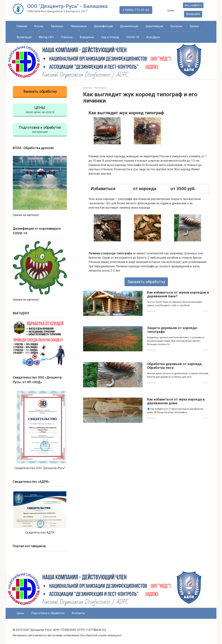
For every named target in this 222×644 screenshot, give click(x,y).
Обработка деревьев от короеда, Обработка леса (175, 366)
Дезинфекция (103, 26)
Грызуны (176, 26)
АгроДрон (153, 37)
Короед (151, 311)
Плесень (67, 37)
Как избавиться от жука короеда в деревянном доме (176, 401)
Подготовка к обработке (48, 611)
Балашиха (194, 14)
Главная (22, 26)
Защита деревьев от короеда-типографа (172, 330)
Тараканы (57, 26)
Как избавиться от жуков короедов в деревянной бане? (178, 294)
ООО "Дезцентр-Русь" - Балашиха (67, 6)
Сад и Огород (110, 37)
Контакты (78, 611)
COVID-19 (133, 37)
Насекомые (79, 26)
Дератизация (154, 26)
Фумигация (24, 37)
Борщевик (87, 37)
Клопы (39, 26)
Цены (171, 10)
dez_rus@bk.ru (194, 5)
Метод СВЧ (46, 37)
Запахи (194, 26)
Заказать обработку (146, 282)
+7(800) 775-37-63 (136, 10)
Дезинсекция (129, 26)
